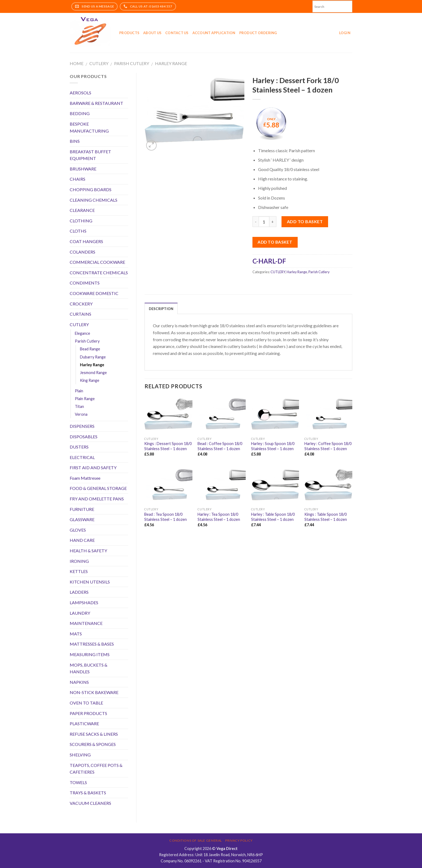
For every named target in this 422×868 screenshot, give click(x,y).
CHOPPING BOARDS (91, 189)
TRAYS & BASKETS (88, 793)
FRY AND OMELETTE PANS (97, 499)
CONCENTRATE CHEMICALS (99, 273)
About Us (152, 33)
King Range (90, 380)
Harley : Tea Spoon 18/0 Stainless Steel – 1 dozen (219, 517)
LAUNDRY (80, 613)
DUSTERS (79, 447)
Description (161, 309)
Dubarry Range (93, 357)
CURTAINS (80, 314)
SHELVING (80, 755)
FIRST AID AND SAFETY (93, 467)
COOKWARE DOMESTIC (94, 293)
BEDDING (80, 113)
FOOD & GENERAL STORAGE (98, 488)
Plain (79, 391)
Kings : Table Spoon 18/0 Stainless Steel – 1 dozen (326, 517)
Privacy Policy (239, 840)
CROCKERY (81, 304)
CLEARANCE (82, 210)
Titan (79, 406)
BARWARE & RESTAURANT (96, 103)
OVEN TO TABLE (86, 703)
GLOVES (78, 530)
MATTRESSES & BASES (92, 644)
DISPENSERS (82, 426)
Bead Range (90, 349)
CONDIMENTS (85, 283)
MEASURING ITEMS (90, 654)
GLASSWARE (82, 519)
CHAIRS (78, 179)
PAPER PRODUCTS (88, 713)
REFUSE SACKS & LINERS (94, 734)
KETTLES (79, 571)
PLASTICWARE (84, 723)
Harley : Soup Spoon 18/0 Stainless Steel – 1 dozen (273, 446)
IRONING (79, 561)
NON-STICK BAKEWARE (94, 692)
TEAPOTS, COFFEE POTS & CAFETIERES (96, 769)
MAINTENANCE (86, 623)
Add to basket (305, 221)
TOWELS (78, 782)
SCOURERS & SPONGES (93, 744)
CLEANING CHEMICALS (94, 200)
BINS (75, 141)
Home (77, 63)
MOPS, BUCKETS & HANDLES (89, 668)
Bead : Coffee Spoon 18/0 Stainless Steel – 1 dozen (220, 446)
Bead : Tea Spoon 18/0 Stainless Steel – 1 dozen (166, 517)
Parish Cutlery (132, 63)
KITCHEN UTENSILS (90, 582)
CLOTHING (81, 221)
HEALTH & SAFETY (88, 551)
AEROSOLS (80, 93)
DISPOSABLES (84, 437)
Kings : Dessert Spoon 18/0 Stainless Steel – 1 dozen (168, 446)
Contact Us (177, 33)
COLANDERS (82, 252)
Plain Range (85, 399)
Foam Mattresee (85, 478)
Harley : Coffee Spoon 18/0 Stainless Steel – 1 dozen (328, 446)
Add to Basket (275, 242)
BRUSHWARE (83, 169)
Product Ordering (258, 33)
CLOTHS (78, 231)
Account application (214, 33)
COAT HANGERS (86, 241)
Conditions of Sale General (196, 840)
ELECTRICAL (82, 457)
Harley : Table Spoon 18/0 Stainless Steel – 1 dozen (273, 517)
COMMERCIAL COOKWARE (97, 262)
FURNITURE (82, 509)
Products (129, 33)
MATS (76, 634)
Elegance (82, 333)
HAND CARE (82, 540)
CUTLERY (99, 63)
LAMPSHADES (84, 602)
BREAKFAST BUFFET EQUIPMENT (90, 155)
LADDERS (79, 592)
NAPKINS (79, 682)
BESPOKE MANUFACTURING (89, 127)
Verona (81, 414)
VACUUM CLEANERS (90, 803)
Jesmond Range (93, 373)
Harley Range (171, 63)
